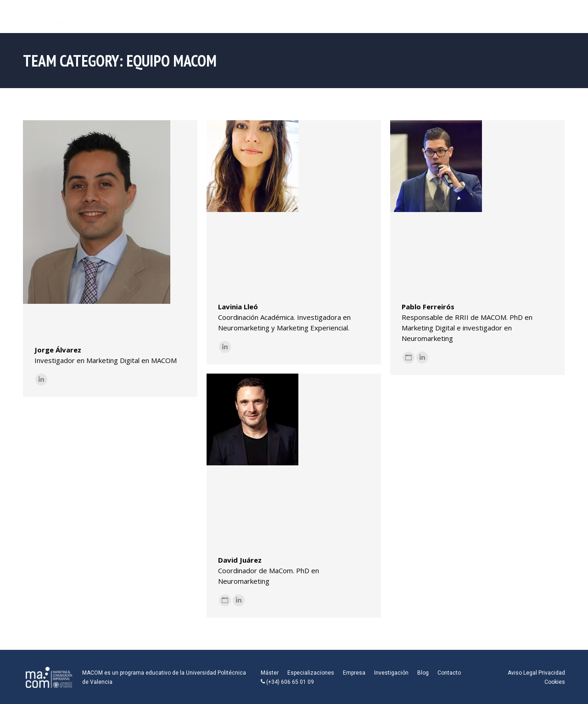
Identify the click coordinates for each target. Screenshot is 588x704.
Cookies (555, 682)
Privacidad (552, 673)
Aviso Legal (522, 673)
